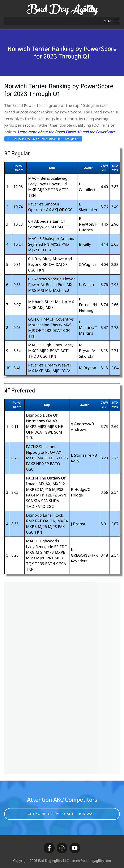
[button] (108, 21)
